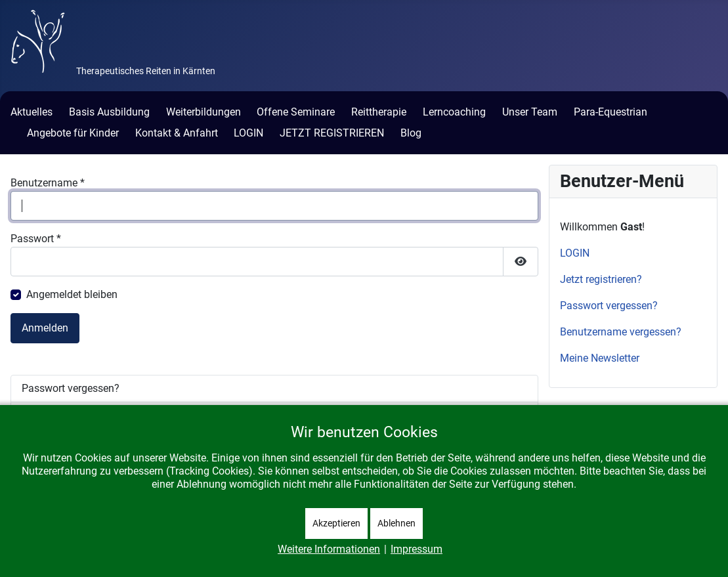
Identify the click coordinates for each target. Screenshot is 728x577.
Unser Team (530, 112)
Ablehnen (396, 523)
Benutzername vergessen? (621, 332)
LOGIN (248, 133)
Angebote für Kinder (73, 133)
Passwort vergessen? (71, 388)
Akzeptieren (336, 523)
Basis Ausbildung (109, 112)
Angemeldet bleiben (72, 294)
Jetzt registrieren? (601, 279)
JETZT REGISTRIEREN (332, 133)
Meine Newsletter (600, 358)
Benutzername (48, 183)
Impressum (417, 549)
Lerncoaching (454, 112)
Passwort (36, 239)
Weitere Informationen (329, 549)
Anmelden (45, 328)
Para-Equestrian (610, 112)
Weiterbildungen (203, 112)
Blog (411, 133)
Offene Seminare (296, 112)
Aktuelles (32, 112)
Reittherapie (379, 112)
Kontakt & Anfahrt (177, 133)
